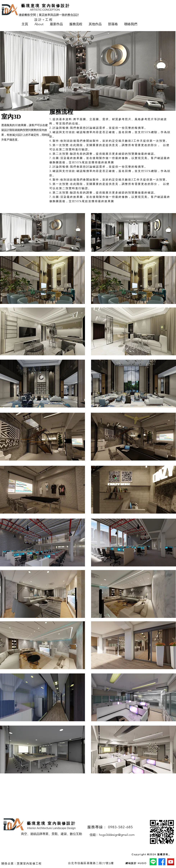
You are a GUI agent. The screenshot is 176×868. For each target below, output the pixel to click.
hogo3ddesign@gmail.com (117, 835)
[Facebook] (162, 862)
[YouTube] (171, 862)
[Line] (153, 862)
